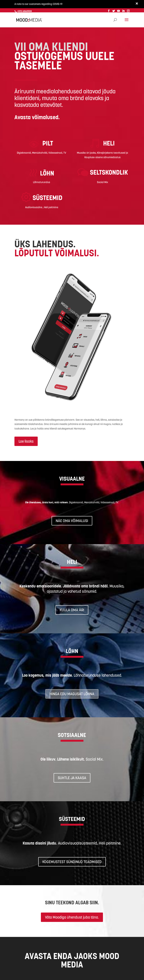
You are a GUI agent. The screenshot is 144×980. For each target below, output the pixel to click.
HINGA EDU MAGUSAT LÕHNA (72, 693)
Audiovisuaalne (34, 207)
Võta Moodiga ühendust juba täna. (72, 917)
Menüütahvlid (40, 152)
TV (65, 152)
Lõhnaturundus (42, 182)
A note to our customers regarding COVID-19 (38, 4)
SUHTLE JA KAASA (72, 777)
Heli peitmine (51, 207)
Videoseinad (55, 152)
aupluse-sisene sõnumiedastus (103, 157)
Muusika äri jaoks (86, 152)
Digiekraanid (24, 152)
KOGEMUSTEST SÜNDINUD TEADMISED (72, 861)
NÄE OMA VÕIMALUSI (72, 520)
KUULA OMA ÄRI (72, 609)
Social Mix (102, 182)
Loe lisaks (26, 441)
